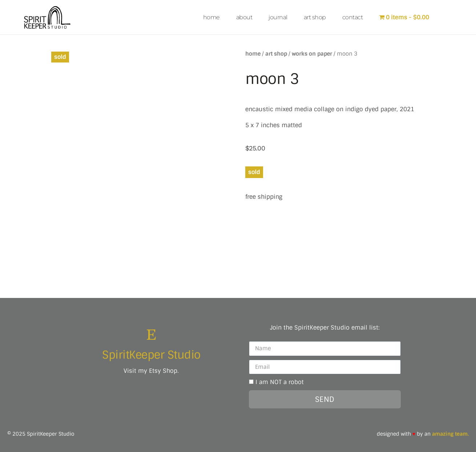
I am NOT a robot (280, 382)
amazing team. (450, 433)
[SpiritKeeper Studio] (151, 334)
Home (253, 53)
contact (353, 17)
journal (278, 17)
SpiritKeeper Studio (151, 354)
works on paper (312, 53)
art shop (315, 17)
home (211, 17)
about (244, 17)
